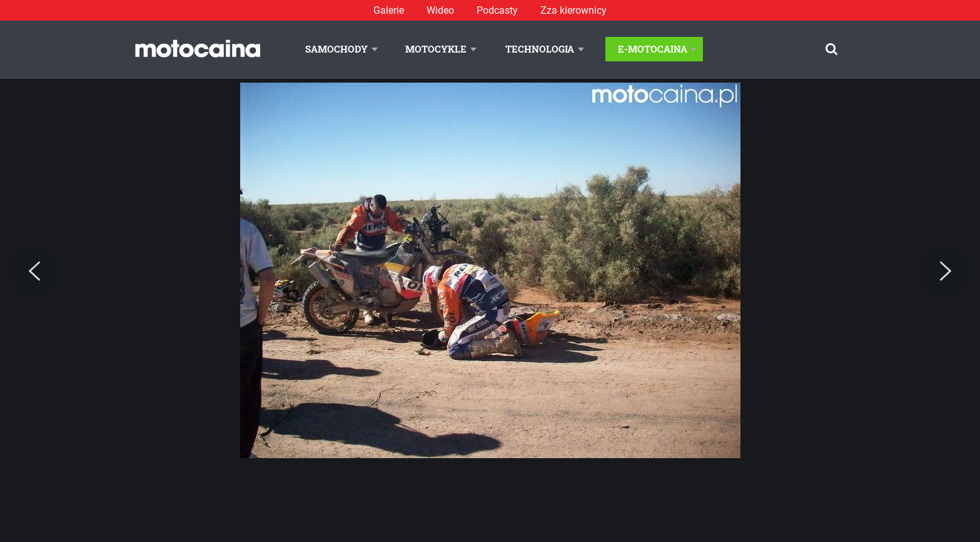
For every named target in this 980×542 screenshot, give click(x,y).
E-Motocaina (653, 49)
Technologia (540, 49)
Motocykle (436, 49)
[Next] (946, 272)
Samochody (336, 49)
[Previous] (34, 272)
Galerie (389, 10)
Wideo (440, 10)
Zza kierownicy (573, 10)
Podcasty (497, 10)
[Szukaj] (831, 49)
